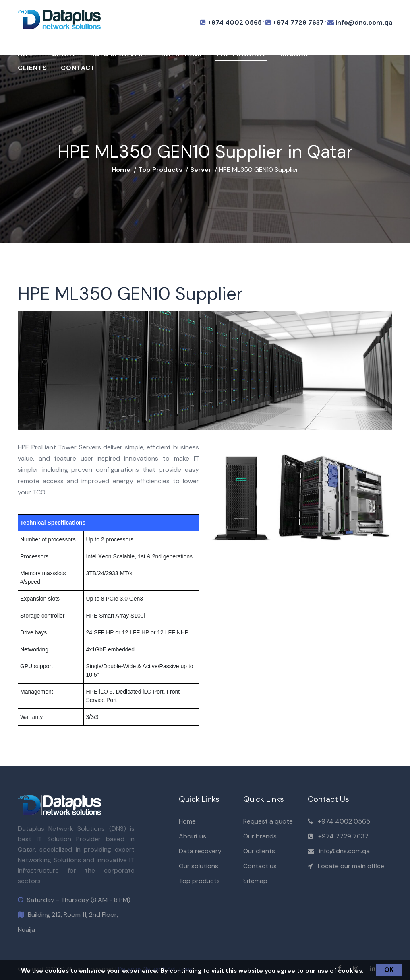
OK (389, 970)
